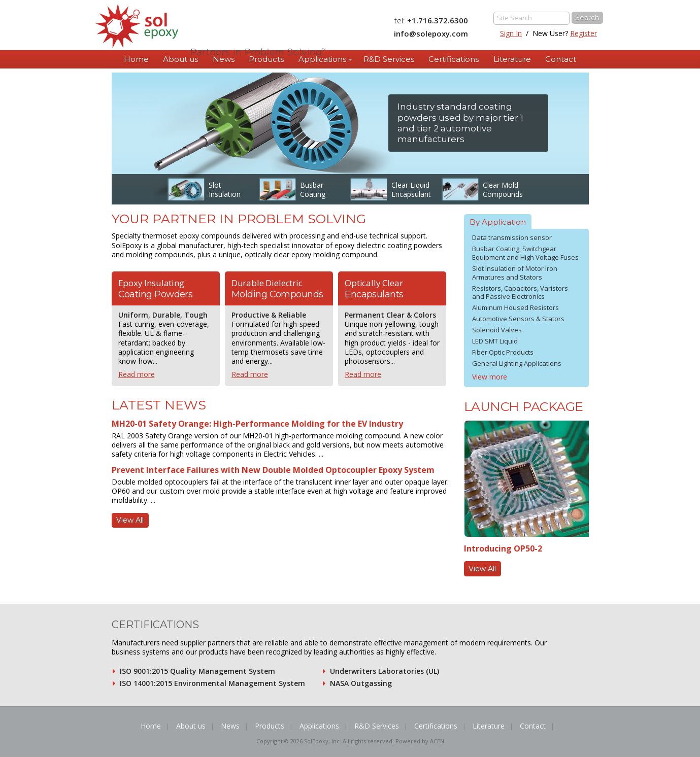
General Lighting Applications (517, 363)
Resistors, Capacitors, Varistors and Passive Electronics (520, 293)
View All (130, 520)
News (224, 59)
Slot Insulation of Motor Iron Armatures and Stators (515, 273)
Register (584, 33)
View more (490, 377)
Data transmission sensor (512, 237)
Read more (137, 374)
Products (266, 59)
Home (136, 59)
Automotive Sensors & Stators (518, 319)
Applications (322, 59)
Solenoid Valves (497, 330)
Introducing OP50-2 (503, 548)
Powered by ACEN (420, 741)
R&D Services (389, 59)
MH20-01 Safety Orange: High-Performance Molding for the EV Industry (257, 424)
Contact (561, 59)
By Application (498, 222)
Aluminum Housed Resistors (515, 307)
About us (180, 59)
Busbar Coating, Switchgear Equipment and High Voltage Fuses (525, 253)
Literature (512, 59)
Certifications (454, 59)
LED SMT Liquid (495, 341)
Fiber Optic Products (503, 352)
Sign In (511, 33)
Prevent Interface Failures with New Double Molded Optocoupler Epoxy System (273, 470)
